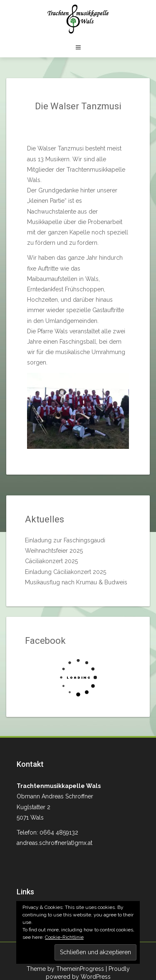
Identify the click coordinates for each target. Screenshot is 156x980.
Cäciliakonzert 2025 (51, 561)
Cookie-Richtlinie (64, 937)
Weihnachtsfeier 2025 (54, 551)
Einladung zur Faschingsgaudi (65, 540)
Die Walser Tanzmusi (78, 106)
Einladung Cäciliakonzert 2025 (66, 572)
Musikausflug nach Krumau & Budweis (76, 582)
